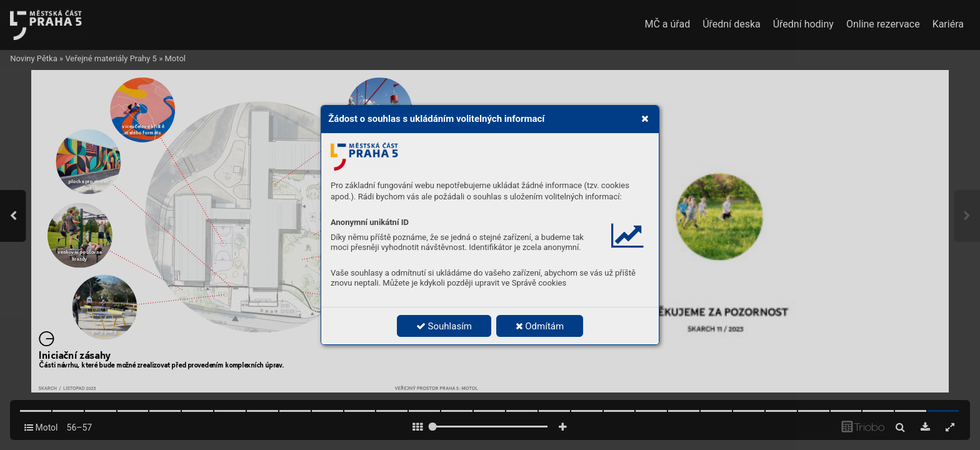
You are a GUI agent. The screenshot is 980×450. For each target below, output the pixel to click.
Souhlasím (444, 326)
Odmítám (540, 326)
